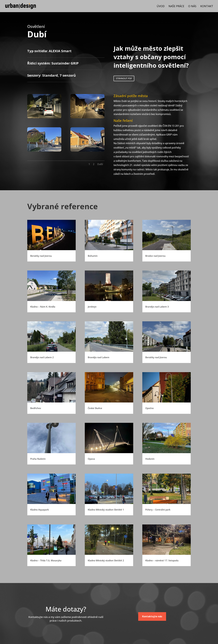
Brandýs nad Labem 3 (157, 307)
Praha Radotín (38, 459)
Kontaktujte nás (152, 616)
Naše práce (176, 6)
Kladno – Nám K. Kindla (43, 307)
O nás (192, 6)
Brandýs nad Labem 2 (42, 357)
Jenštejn (92, 307)
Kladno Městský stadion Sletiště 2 (106, 560)
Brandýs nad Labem (99, 357)
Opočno (149, 408)
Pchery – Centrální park (158, 510)
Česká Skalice (95, 408)
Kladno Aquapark (40, 510)
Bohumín (93, 256)
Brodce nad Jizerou (155, 256)
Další (100, 164)
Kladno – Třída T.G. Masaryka (46, 560)
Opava (91, 459)
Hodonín (150, 459)
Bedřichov (36, 408)
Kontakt (207, 6)
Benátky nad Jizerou (41, 256)
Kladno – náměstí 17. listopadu (162, 560)
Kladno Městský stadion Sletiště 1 (106, 510)
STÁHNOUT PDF (124, 78)
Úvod (161, 6)
